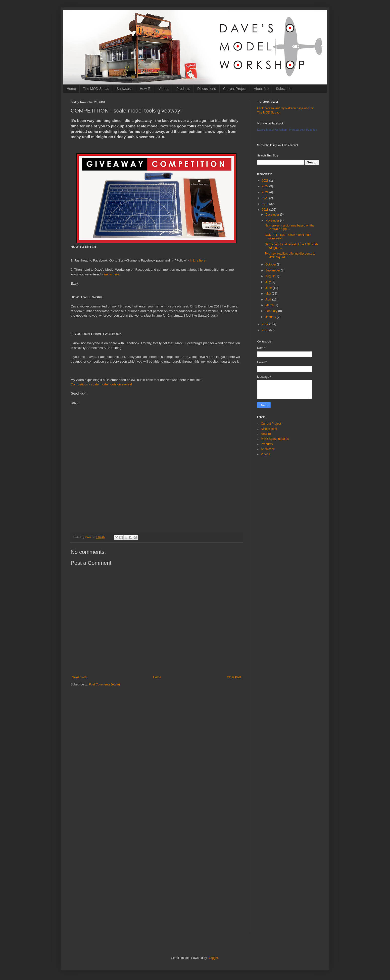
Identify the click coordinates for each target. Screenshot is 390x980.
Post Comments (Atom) (104, 684)
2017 (266, 324)
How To (146, 89)
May (269, 294)
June (269, 288)
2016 (266, 330)
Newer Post (80, 677)
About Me (261, 89)
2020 (266, 198)
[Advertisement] (156, 729)
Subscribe (284, 89)
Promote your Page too (303, 130)
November (273, 221)
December (273, 215)
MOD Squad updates (275, 439)
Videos (164, 89)
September (273, 270)
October (271, 264)
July (268, 282)
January (271, 317)
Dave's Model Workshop (272, 130)
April (269, 300)
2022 (266, 186)
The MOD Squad (96, 89)
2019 (266, 204)
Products (183, 89)
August (270, 276)
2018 (266, 210)
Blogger (213, 958)
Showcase (124, 89)
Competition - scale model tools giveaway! (101, 384)
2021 (266, 192)
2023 (266, 181)
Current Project (235, 89)
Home (71, 89)
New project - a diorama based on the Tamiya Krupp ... (290, 227)
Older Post (234, 677)
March (270, 305)
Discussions (207, 89)
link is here (198, 260)
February (272, 311)
